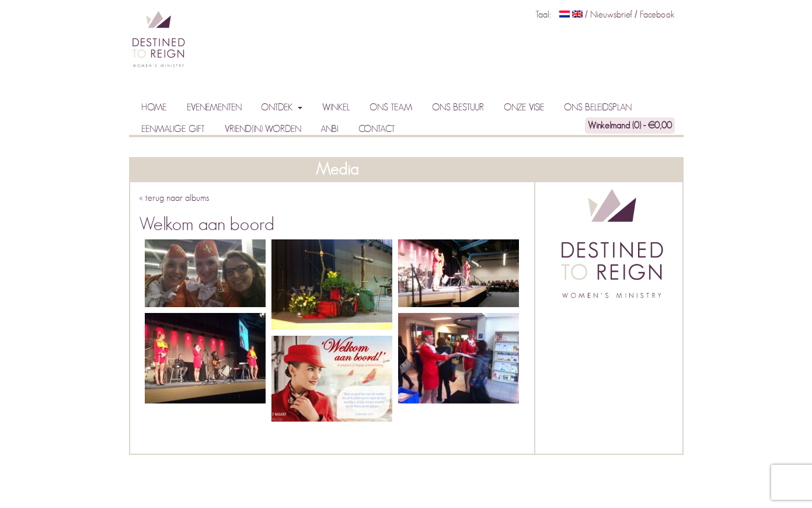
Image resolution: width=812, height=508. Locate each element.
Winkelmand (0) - (630, 126)
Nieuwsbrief (612, 15)
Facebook (657, 15)
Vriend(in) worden (263, 129)
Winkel (336, 107)
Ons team (391, 107)
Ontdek (278, 107)
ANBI (330, 129)
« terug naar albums (174, 198)
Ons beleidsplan (598, 107)
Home (154, 107)
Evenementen (214, 107)
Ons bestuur (458, 107)
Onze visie (524, 107)
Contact (377, 129)
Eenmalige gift (173, 129)
